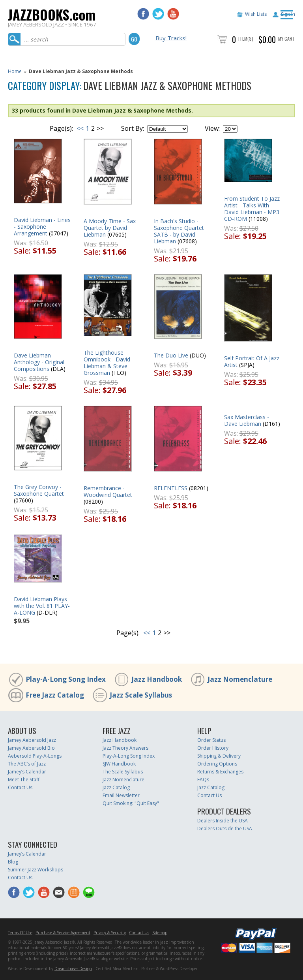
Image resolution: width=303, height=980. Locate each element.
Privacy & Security (110, 933)
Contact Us (20, 787)
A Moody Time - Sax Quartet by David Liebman (110, 228)
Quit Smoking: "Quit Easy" (131, 803)
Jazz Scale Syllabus (141, 695)
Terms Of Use (20, 933)
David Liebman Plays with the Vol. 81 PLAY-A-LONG (42, 606)
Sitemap (160, 933)
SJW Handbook (119, 764)
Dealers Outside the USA (225, 829)
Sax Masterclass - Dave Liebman (247, 420)
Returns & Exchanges (220, 772)
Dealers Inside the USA (223, 821)
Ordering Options (217, 764)
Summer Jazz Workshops (36, 870)
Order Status (211, 740)
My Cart (287, 39)
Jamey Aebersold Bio (31, 748)
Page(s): (61, 128)
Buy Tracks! (171, 38)
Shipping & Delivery (219, 756)
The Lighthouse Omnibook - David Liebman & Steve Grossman (107, 363)
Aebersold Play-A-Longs (35, 756)
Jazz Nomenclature (240, 679)
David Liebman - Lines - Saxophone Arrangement (42, 227)
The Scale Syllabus (123, 772)
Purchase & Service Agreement (63, 933)
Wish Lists (256, 14)
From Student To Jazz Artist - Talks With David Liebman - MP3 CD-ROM (252, 209)
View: (212, 128)
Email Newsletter (121, 795)
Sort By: (133, 128)
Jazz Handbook (157, 679)
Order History (213, 748)
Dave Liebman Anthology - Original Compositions (39, 362)
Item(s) (246, 39)
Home (15, 71)
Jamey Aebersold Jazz (32, 740)
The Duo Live (171, 355)
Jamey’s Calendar (27, 772)
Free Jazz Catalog (55, 695)
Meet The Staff (24, 780)
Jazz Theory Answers (125, 748)
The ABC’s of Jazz (27, 764)
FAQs (203, 780)
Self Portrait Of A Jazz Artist (252, 361)
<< (80, 128)
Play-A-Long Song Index (66, 679)
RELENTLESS (171, 488)
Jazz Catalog (116, 787)
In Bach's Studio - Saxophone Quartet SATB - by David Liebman (179, 231)
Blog (13, 862)
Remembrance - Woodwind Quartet (108, 491)
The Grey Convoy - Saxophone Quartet (39, 490)
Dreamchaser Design (73, 969)
